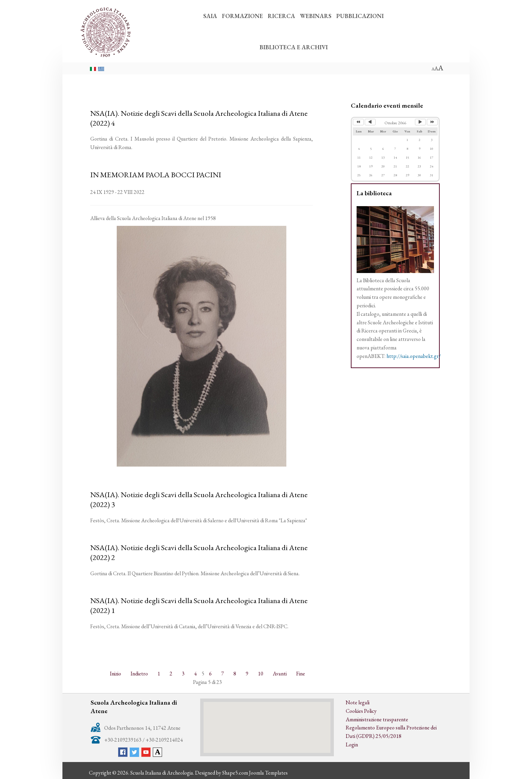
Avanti (280, 674)
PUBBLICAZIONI (360, 16)
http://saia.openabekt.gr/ (414, 356)
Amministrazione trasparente (377, 719)
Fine (301, 674)
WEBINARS (316, 16)
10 (261, 674)
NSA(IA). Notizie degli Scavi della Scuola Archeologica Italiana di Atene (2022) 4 (199, 118)
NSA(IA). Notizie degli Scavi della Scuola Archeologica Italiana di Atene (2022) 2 (199, 552)
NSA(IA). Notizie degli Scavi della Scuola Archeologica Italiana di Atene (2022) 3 (199, 499)
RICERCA (281, 16)
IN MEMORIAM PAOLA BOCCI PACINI (156, 175)
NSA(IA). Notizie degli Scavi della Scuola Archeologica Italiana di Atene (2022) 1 (199, 605)
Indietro (139, 674)
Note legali (358, 702)
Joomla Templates (268, 773)
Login (352, 745)
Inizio (116, 674)
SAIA (210, 16)
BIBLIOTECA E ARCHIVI (294, 47)
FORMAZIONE (242, 16)
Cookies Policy (361, 711)
